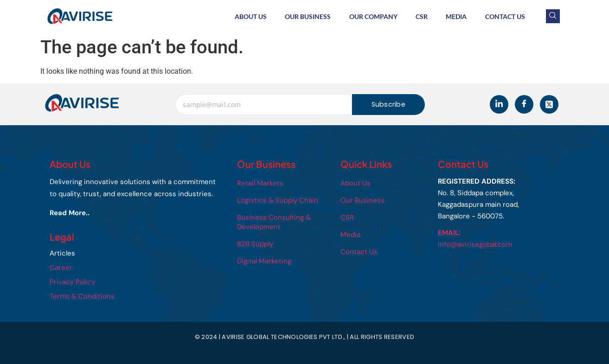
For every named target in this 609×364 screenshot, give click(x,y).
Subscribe (388, 105)
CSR (421, 16)
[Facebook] (524, 104)
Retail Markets (260, 183)
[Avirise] (82, 103)
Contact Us (505, 16)
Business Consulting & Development (274, 222)
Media (456, 16)
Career (61, 268)
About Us (249, 16)
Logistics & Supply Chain (278, 200)
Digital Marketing (264, 261)
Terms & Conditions (82, 296)
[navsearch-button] (553, 16)
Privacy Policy (72, 282)
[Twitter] (549, 104)
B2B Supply (255, 244)
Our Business (307, 16)
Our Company (372, 16)
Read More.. (70, 213)
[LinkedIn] (499, 104)
